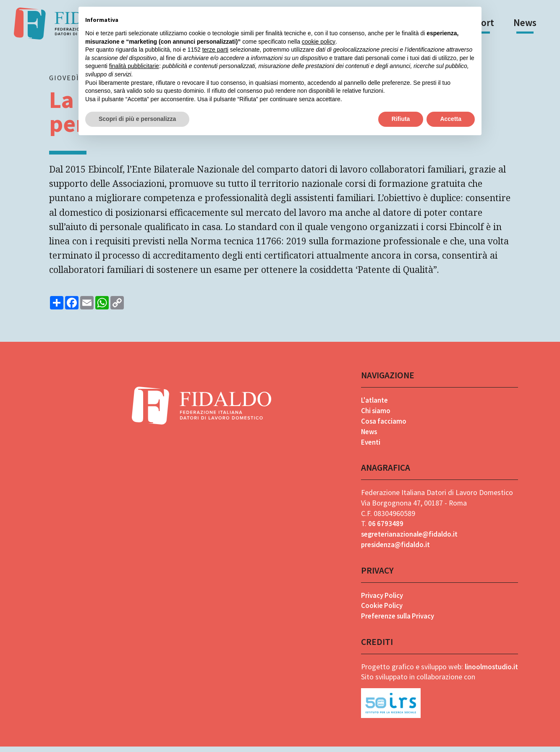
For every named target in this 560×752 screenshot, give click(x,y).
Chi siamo (374, 415)
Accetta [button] (451, 119)
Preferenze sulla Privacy (398, 621)
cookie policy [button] (319, 42)
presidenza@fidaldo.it (395, 549)
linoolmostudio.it (490, 672)
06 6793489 (384, 528)
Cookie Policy (381, 611)
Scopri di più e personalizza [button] (137, 119)
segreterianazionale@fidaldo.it (410, 539)
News (525, 22)
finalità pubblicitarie (134, 66)
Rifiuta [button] (401, 119)
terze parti (215, 50)
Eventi (369, 447)
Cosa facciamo (382, 426)
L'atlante (374, 405)
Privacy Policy (381, 600)
